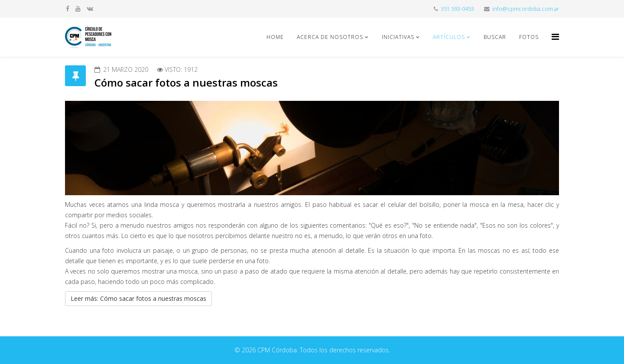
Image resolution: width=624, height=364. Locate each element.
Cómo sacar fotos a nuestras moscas (186, 82)
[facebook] (68, 8)
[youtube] (78, 8)
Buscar (495, 37)
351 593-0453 (457, 9)
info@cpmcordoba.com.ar (526, 9)
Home (275, 37)
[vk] (90, 8)
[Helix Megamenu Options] (555, 37)
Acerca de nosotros (330, 37)
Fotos (529, 37)
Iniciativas (398, 37)
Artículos (449, 37)
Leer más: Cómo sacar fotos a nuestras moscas (138, 298)
